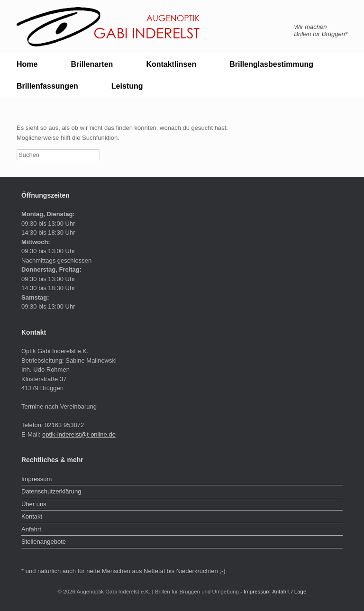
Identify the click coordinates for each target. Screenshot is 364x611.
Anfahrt (31, 529)
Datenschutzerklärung (51, 491)
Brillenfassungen (47, 86)
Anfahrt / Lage (289, 592)
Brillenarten (92, 64)
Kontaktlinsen (171, 64)
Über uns (34, 504)
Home (27, 64)
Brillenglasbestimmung (271, 64)
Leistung (127, 86)
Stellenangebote (44, 542)
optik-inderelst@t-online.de (79, 434)
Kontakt (32, 516)
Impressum (36, 479)
